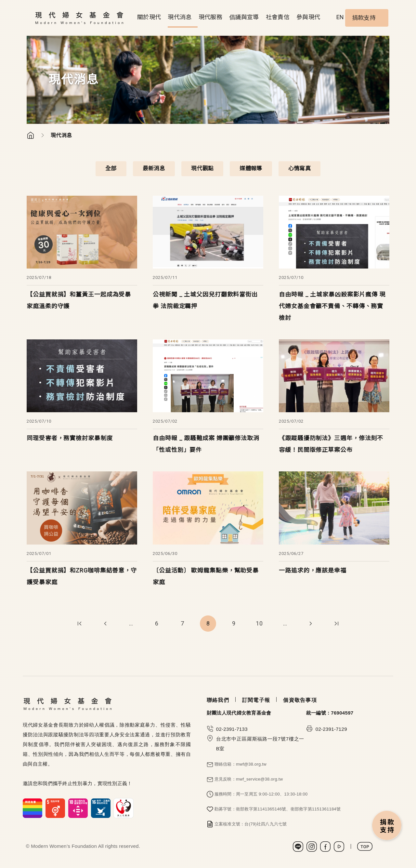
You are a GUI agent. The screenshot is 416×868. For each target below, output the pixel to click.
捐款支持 (364, 18)
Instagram (312, 847)
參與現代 (308, 17)
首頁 (31, 135)
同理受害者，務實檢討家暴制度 (70, 438)
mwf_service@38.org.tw (259, 779)
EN (340, 17)
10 (259, 623)
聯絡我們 (218, 700)
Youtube (339, 847)
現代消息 (180, 17)
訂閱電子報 (256, 700)
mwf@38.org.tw (251, 764)
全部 (111, 168)
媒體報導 (251, 168)
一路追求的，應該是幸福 (313, 570)
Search (331, 18)
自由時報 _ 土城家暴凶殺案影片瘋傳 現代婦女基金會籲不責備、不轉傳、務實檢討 (332, 306)
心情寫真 (299, 168)
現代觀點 (202, 168)
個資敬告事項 (300, 700)
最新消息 (154, 168)
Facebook (325, 847)
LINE (298, 847)
